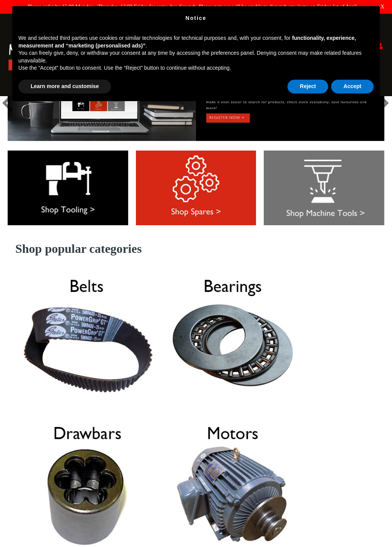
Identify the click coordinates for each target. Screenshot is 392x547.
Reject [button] (308, 86)
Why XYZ (19, 447)
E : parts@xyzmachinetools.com (235, 472)
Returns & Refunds (28, 436)
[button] (8, 145)
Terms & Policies (26, 479)
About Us (18, 469)
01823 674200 (218, 486)
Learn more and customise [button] (65, 86)
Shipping (17, 458)
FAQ (13, 426)
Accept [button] (352, 86)
